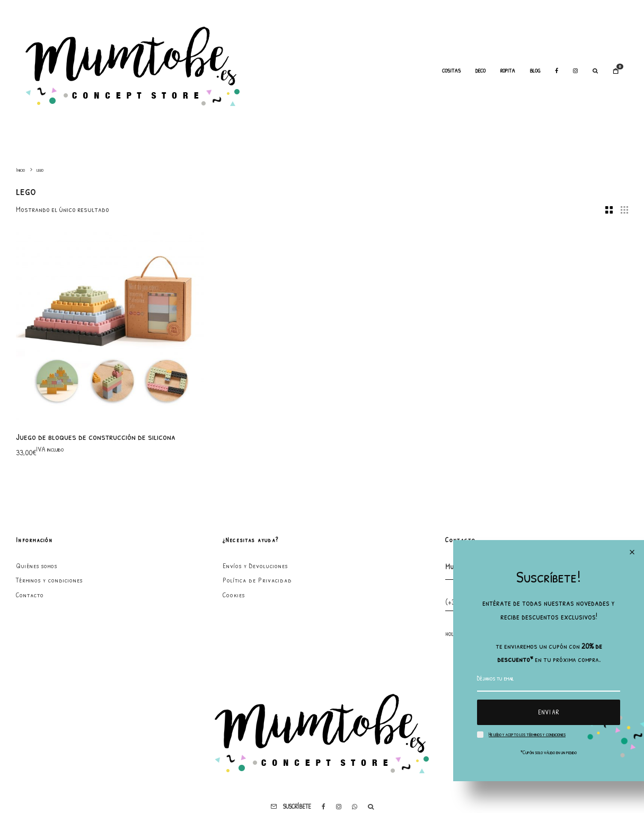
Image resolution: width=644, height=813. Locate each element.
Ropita (508, 70)
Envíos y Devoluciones (255, 565)
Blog (535, 70)
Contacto (30, 595)
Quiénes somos (37, 565)
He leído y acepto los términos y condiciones (527, 734)
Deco (480, 70)
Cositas (451, 70)
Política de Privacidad (257, 580)
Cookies (234, 595)
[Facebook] (557, 71)
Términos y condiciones (49, 580)
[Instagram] (575, 71)
